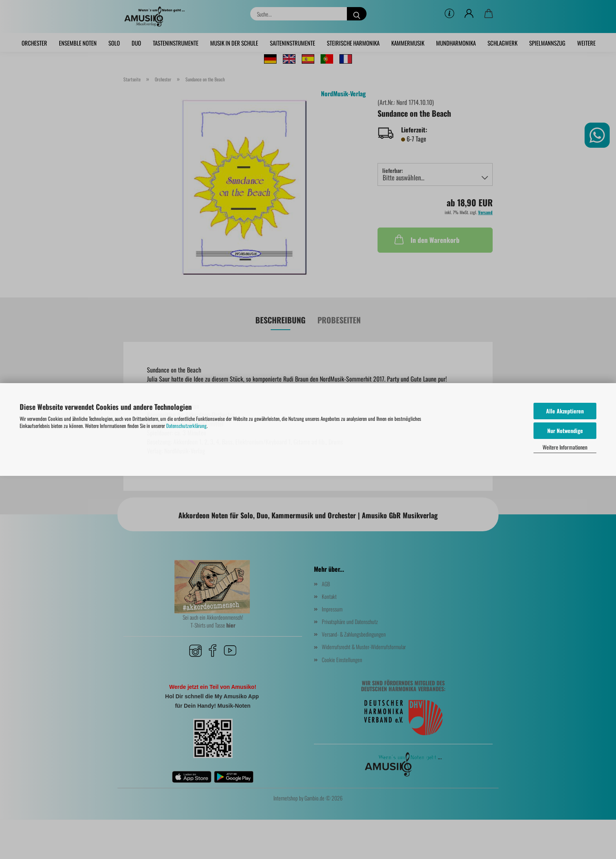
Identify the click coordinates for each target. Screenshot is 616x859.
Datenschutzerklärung (186, 426)
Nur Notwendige (565, 430)
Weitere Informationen (565, 447)
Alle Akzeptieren (565, 411)
